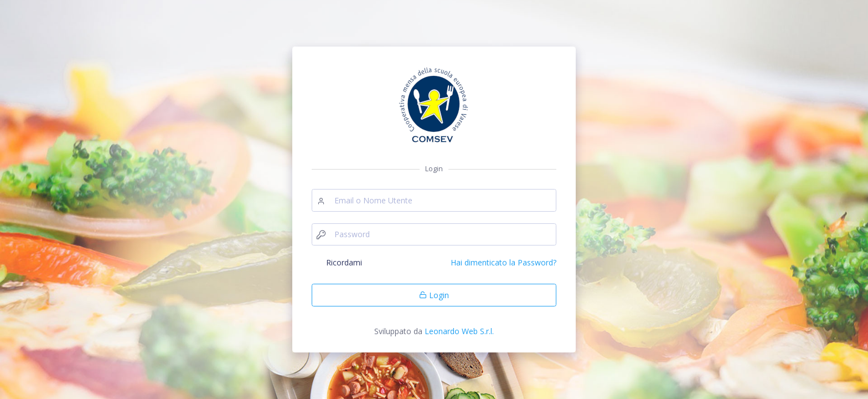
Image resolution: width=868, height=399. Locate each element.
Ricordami (344, 262)
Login (434, 295)
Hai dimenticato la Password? (503, 262)
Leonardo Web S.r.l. (459, 331)
